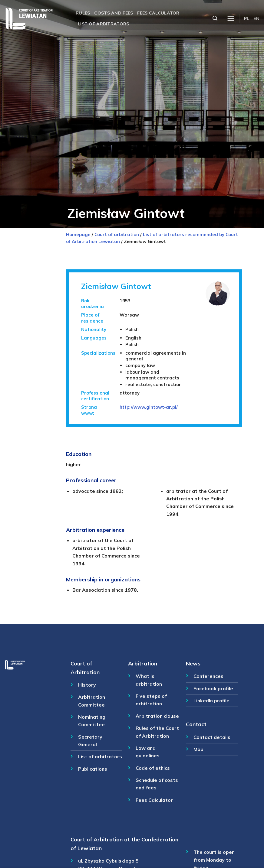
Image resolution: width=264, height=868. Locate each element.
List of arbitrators (103, 24)
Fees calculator (158, 13)
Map (198, 749)
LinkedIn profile (211, 701)
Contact (196, 724)
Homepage (78, 234)
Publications (93, 769)
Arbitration (143, 663)
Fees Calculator (154, 800)
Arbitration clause (157, 716)
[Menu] (231, 19)
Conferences (208, 676)
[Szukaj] (215, 18)
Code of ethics (153, 768)
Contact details (212, 737)
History (87, 685)
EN (256, 18)
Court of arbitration (117, 234)
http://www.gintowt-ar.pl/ (149, 407)
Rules (83, 13)
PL (247, 18)
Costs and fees (114, 13)
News (193, 663)
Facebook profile (213, 688)
